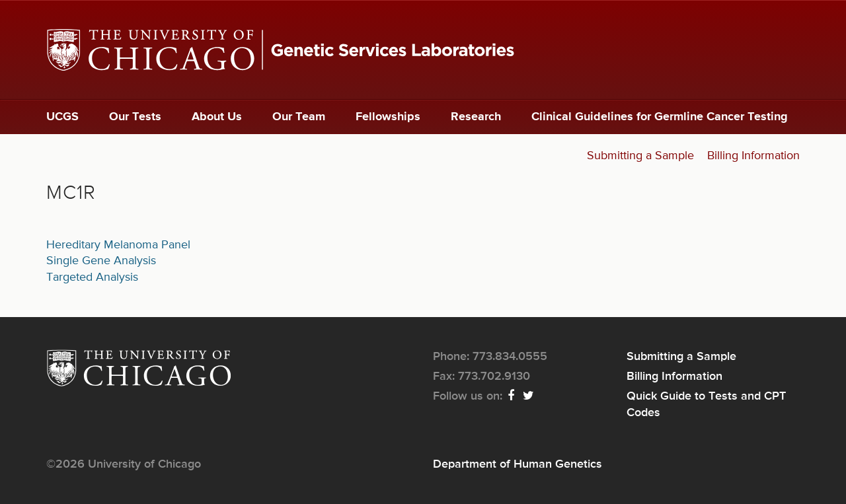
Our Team (299, 117)
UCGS (62, 117)
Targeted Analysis (92, 277)
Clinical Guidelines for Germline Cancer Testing (660, 117)
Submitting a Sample (640, 156)
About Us (217, 117)
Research (476, 117)
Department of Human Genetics (518, 464)
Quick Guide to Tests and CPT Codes (706, 404)
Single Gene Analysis (101, 261)
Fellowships (388, 117)
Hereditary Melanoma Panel (118, 245)
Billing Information (753, 156)
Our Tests (135, 117)
